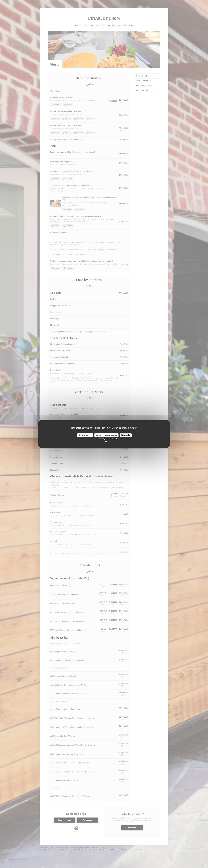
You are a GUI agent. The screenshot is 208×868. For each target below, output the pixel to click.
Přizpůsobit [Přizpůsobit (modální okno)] (126, 435)
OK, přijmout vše (85, 435)
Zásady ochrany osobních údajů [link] (105, 439)
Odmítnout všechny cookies (106, 435)
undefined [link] (104, 441)
